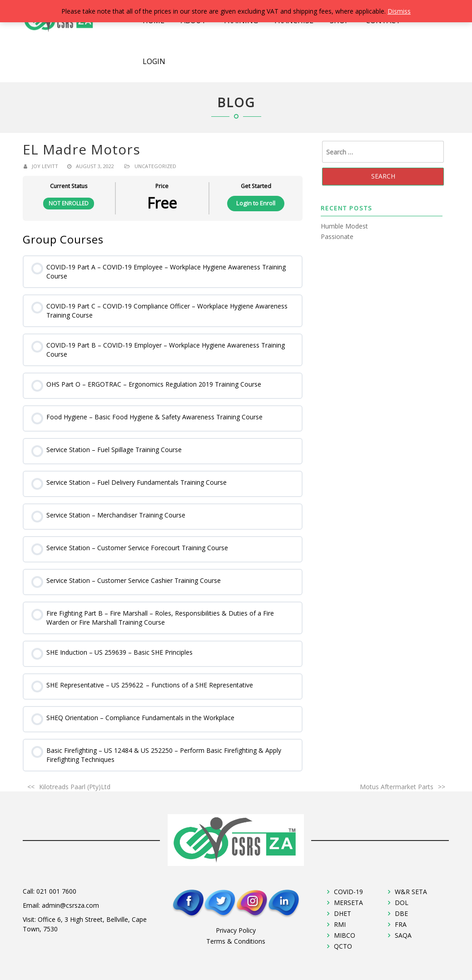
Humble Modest (344, 226)
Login (154, 61)
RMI (340, 924)
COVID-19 (348, 892)
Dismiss (399, 11)
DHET (343, 913)
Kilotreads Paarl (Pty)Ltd (75, 787)
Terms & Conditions (236, 941)
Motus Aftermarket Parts (397, 787)
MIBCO (345, 935)
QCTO (343, 946)
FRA (401, 924)
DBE (401, 913)
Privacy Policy (236, 930)
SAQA (403, 935)
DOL (402, 903)
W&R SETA (411, 892)
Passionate (337, 236)
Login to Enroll (256, 203)
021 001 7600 (56, 891)
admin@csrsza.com (70, 905)
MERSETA (348, 903)
